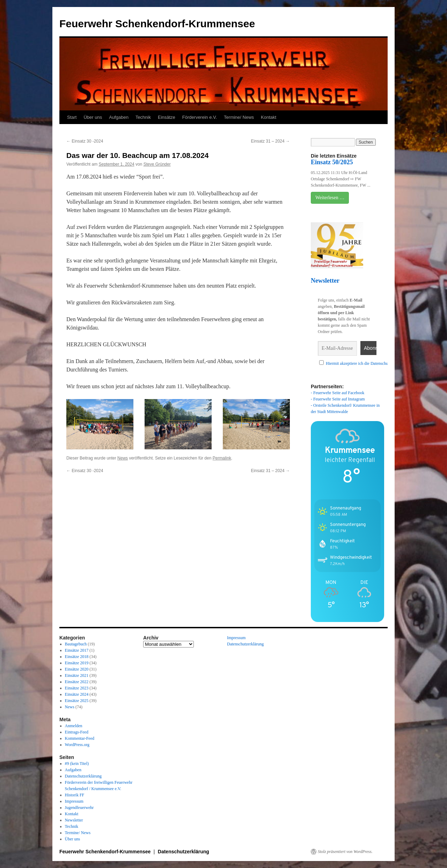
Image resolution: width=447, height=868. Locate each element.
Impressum (74, 801)
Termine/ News (239, 117)
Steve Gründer (157, 164)
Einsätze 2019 (77, 663)
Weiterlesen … (330, 198)
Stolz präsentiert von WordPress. (345, 852)
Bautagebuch (76, 644)
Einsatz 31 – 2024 (270, 141)
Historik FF (75, 795)
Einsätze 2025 (77, 701)
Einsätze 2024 (77, 694)
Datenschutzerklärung (83, 776)
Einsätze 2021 (77, 675)
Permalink (222, 458)
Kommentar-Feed (80, 738)
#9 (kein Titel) (77, 764)
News (123, 458)
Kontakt (269, 117)
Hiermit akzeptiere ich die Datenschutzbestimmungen (371, 363)
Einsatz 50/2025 (332, 162)
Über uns (93, 117)
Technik (143, 117)
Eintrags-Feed (77, 732)
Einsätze (167, 117)
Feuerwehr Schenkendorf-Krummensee (157, 24)
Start (72, 117)
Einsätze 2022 (77, 682)
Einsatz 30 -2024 (85, 141)
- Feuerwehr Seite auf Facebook (338, 393)
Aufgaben (119, 117)
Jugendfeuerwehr (79, 808)
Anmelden (74, 726)
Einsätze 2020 (77, 669)
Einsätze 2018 (77, 657)
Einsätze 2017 (77, 650)
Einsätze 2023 (77, 688)
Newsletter (74, 820)
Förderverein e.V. (200, 117)
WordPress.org (77, 745)
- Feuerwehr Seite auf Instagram (338, 399)
